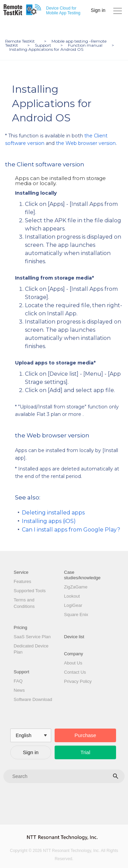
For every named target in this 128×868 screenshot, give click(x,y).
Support (22, 672)
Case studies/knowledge (82, 575)
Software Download (33, 699)
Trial (86, 752)
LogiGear (73, 605)
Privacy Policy (78, 681)
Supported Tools (30, 591)
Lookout (72, 596)
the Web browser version (86, 143)
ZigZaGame (76, 587)
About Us (73, 663)
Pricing (20, 627)
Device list (74, 637)
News (19, 690)
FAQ (18, 681)
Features (22, 581)
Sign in (98, 10)
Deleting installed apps (53, 513)
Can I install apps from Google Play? (71, 530)
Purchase (85, 735)
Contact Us (75, 672)
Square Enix (76, 615)
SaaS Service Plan (32, 637)
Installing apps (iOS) (49, 521)
